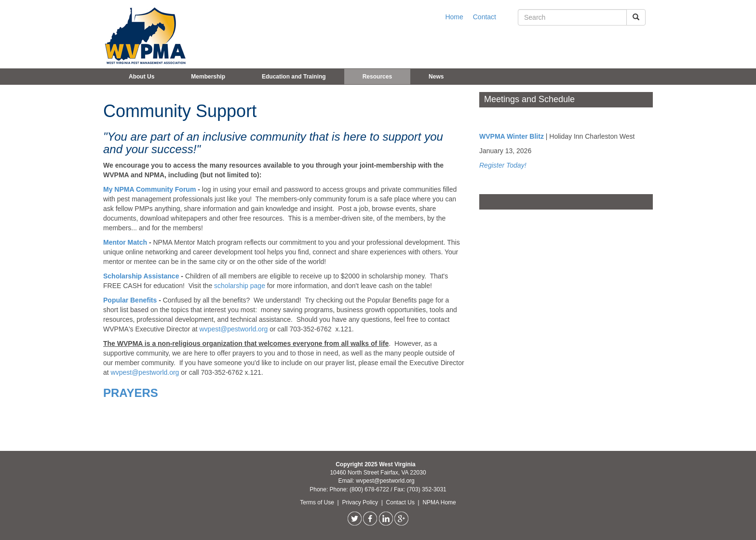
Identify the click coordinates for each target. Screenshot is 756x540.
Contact (485, 17)
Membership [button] (208, 77)
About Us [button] (142, 77)
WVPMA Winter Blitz (512, 136)
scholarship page (240, 286)
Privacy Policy (361, 502)
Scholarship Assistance (142, 276)
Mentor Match (125, 242)
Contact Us (401, 502)
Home (454, 17)
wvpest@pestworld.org (234, 329)
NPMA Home (439, 502)
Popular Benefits (131, 300)
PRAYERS (131, 393)
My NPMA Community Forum (149, 189)
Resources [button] (377, 77)
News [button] (436, 77)
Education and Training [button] (294, 77)
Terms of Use (318, 502)
